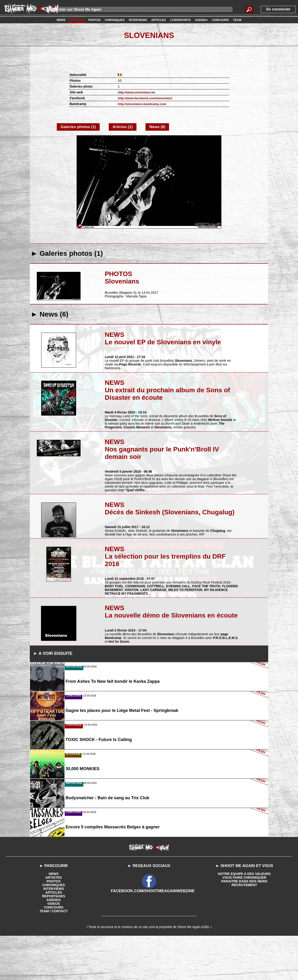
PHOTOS (54, 923)
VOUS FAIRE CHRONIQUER (244, 920)
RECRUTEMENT (244, 927)
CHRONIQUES (54, 927)
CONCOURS (54, 949)
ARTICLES (54, 935)
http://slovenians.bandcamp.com (143, 104)
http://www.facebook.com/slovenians (146, 98)
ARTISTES (54, 920)
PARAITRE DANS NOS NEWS (244, 923)
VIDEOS (54, 946)
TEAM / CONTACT (54, 953)
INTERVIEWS (54, 931)
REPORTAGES (54, 938)
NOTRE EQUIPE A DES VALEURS (244, 916)
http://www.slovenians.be (137, 92)
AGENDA (54, 942)
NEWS (54, 916)
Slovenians (149, 35)
